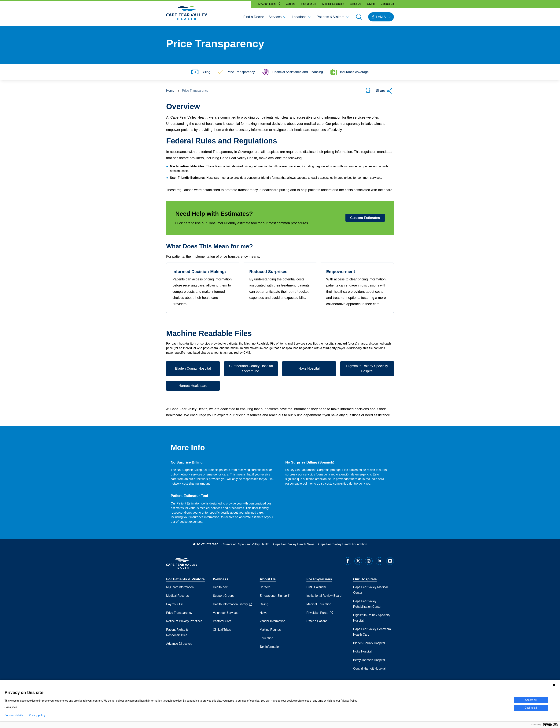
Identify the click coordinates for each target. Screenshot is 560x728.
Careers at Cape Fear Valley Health (245, 545)
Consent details (14, 715)
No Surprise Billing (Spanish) (310, 463)
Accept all (531, 700)
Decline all (531, 708)
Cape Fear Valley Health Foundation (343, 545)
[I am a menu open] (381, 17)
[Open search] (359, 17)
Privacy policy (37, 715)
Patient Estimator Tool (190, 497)
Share (384, 92)
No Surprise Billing (187, 463)
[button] (368, 92)
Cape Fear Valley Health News (294, 545)
